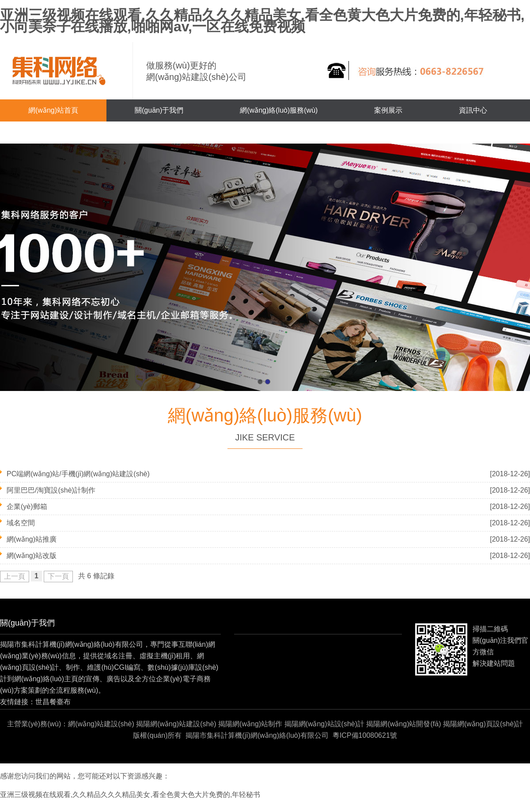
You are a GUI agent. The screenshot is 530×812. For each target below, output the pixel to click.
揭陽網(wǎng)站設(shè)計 (324, 724)
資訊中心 (473, 110)
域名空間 (21, 523)
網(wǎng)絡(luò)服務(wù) (279, 110)
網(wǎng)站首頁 (53, 110)
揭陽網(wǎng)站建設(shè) (176, 724)
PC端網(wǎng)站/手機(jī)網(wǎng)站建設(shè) (78, 474)
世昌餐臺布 (53, 702)
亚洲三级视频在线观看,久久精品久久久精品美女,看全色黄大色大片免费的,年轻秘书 (130, 795)
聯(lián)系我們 (50, 132)
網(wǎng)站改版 (32, 556)
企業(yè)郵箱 (27, 507)
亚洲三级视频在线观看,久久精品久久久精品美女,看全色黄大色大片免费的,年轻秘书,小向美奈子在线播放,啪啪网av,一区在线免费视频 (262, 21)
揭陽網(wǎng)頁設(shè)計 (483, 724)
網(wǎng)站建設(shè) (101, 724)
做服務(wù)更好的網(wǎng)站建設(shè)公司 (196, 71)
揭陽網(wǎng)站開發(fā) (403, 724)
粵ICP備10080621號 (365, 735)
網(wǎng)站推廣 (32, 539)
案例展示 (388, 110)
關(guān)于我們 (159, 110)
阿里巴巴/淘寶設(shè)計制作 (51, 490)
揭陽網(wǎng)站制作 (250, 724)
